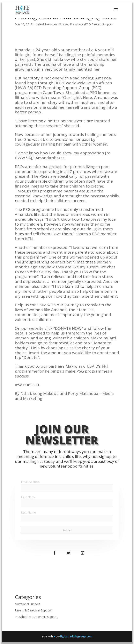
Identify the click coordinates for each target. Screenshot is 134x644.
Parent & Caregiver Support (33, 610)
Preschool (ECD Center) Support (91, 24)
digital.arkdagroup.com (76, 636)
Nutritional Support (27, 604)
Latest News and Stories (52, 24)
